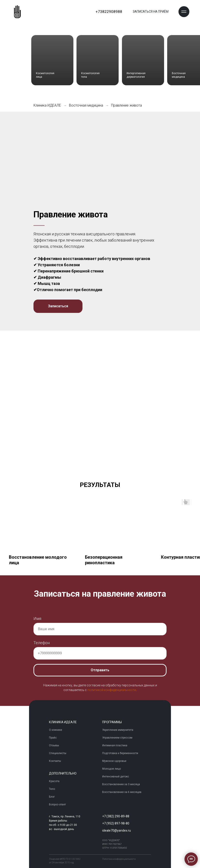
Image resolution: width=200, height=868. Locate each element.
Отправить (100, 670)
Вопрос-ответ (57, 805)
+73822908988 (109, 12)
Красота (54, 781)
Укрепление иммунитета (118, 730)
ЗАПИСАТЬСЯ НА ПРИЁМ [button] (151, 12)
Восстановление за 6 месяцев (122, 792)
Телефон (42, 643)
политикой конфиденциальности (112, 690)
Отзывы (54, 746)
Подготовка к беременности (120, 753)
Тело (52, 789)
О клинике (56, 730)
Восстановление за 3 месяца (121, 785)
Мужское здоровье (114, 761)
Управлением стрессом (117, 738)
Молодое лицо (112, 769)
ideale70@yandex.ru (117, 830)
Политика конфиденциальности (119, 859)
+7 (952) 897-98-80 (116, 823)
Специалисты (58, 753)
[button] (184, 12)
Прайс (53, 738)
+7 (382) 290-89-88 (116, 816)
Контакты (55, 761)
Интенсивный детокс (116, 777)
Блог (52, 797)
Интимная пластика (115, 746)
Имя (37, 619)
